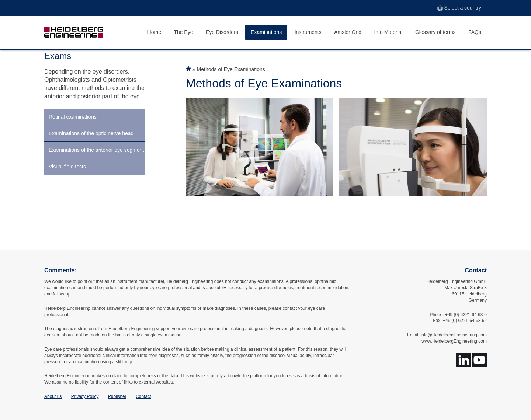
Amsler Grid (348, 32)
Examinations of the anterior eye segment (96, 150)
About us (53, 396)
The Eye (183, 32)
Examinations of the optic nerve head (91, 133)
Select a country (459, 8)
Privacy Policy (85, 396)
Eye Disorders (222, 32)
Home (154, 32)
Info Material (388, 32)
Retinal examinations (73, 117)
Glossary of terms (435, 32)
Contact (143, 396)
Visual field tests (67, 167)
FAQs (475, 32)
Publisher (117, 396)
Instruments (308, 32)
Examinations (266, 32)
